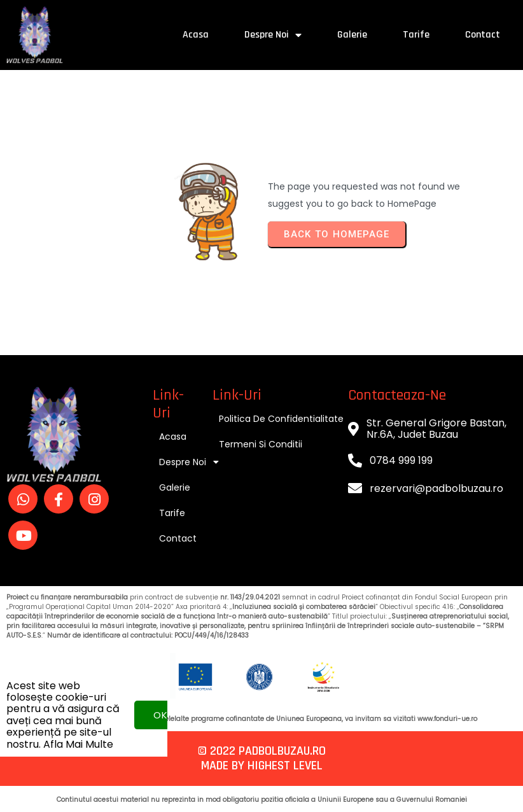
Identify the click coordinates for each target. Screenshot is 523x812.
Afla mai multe (78, 723)
